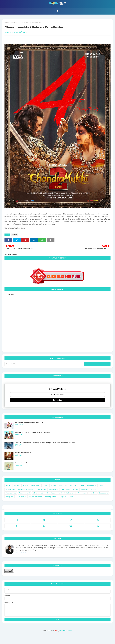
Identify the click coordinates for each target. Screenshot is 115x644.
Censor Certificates (35, 497)
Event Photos (91, 486)
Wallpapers (63, 486)
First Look (73, 486)
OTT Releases (81, 493)
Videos (54, 486)
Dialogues (9, 497)
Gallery (8, 486)
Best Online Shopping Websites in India (29, 422)
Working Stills (10, 489)
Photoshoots (41, 489)
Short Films (92, 493)
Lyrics (71, 497)
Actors (75, 489)
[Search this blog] (44, 364)
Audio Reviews (21, 497)
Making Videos (11, 493)
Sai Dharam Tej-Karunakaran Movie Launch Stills (33, 433)
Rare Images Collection (26, 489)
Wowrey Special (24, 493)
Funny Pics (63, 497)
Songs (101, 486)
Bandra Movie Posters (23, 453)
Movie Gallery (36, 486)
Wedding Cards (50, 497)
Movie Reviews (54, 489)
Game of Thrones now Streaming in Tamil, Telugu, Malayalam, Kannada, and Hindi (45, 443)
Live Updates (104, 493)
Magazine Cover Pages (89, 489)
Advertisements (38, 493)
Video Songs (66, 489)
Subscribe (57, 400)
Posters (12, 22)
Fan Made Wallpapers (66, 493)
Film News (17, 486)
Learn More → (21, 552)
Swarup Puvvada (12, 32)
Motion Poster (51, 493)
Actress (82, 486)
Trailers (46, 486)
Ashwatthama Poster (23, 463)
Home (7, 22)
